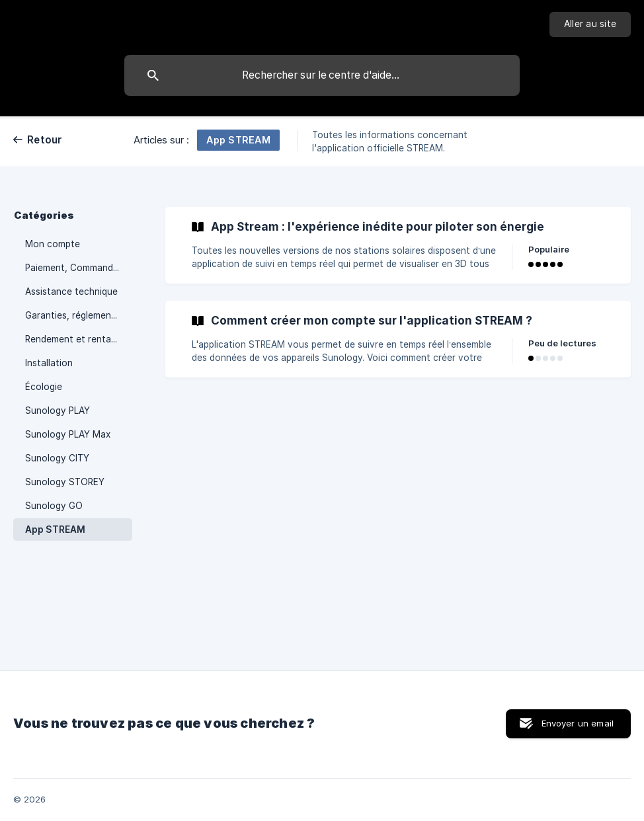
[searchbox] (322, 75)
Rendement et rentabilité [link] (78, 339)
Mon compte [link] (53, 244)
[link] (398, 245)
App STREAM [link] (55, 529)
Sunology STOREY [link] (65, 482)
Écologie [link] (44, 387)
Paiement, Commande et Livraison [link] (79, 268)
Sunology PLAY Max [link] (68, 434)
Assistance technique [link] (71, 292)
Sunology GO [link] (54, 506)
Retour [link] (45, 140)
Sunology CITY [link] (57, 458)
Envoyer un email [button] (578, 723)
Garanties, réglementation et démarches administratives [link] (79, 315)
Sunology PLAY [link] (58, 411)
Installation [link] (49, 363)
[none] (590, 24)
